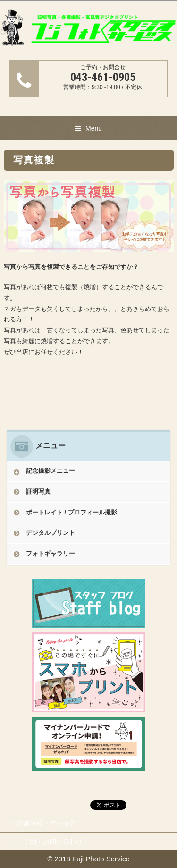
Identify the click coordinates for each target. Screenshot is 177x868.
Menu (94, 128)
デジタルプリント (51, 533)
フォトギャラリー (51, 554)
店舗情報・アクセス (46, 823)
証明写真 (38, 492)
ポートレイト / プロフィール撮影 (72, 512)
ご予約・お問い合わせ (50, 841)
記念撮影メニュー (51, 471)
